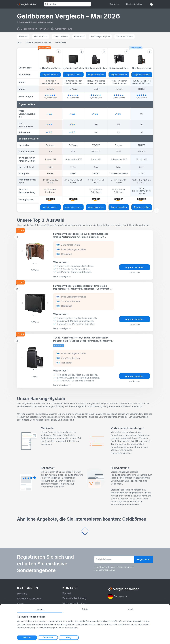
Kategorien (114, 4)
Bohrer (21, 604)
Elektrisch (23, 37)
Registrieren (144, 559)
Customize (48, 638)
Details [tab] (85, 609)
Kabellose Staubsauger (30, 599)
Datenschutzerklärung (74, 598)
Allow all (27, 638)
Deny (69, 638)
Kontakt (67, 593)
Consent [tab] (40, 609)
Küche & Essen (41, 37)
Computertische (61, 37)
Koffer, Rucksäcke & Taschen (39, 42)
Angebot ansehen (50, 75)
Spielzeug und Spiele (100, 37)
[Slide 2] (37, 263)
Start (20, 42)
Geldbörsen (61, 42)
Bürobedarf (79, 37)
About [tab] (130, 609)
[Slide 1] (35, 263)
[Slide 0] (33, 263)
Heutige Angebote (134, 4)
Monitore (22, 594)
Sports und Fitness (125, 37)
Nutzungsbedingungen (75, 603)
